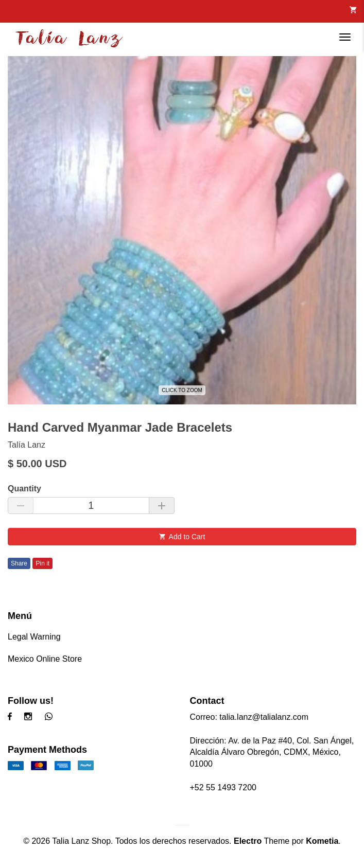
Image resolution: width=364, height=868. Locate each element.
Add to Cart (182, 537)
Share (19, 563)
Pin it (42, 563)
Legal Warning (34, 637)
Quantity (24, 489)
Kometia (322, 841)
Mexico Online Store (45, 659)
